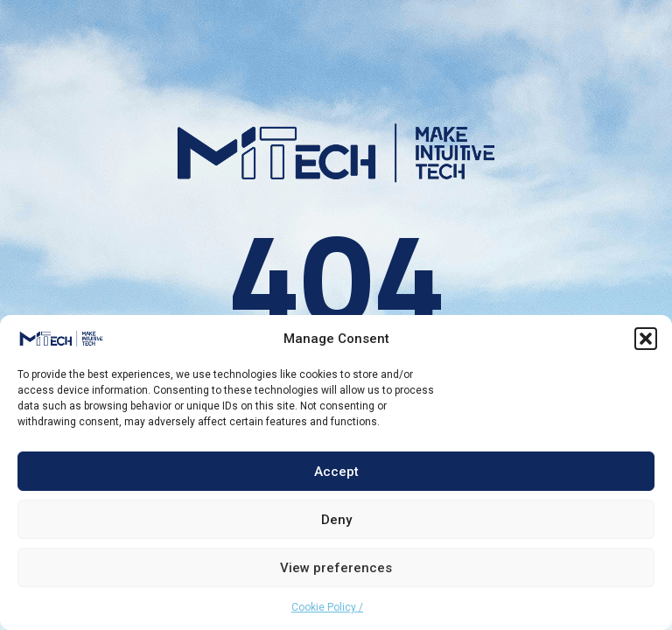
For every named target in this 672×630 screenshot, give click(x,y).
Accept (336, 472)
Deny (336, 520)
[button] (646, 339)
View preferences (336, 568)
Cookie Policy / (327, 607)
